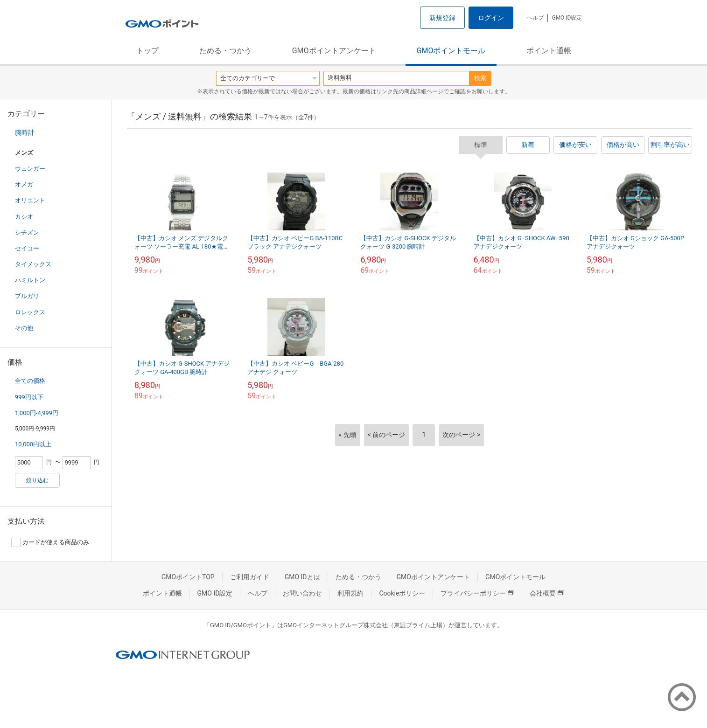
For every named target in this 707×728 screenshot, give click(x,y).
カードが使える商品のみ (50, 542)
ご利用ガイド (250, 577)
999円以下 (29, 397)
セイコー (27, 248)
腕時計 (25, 132)
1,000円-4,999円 (37, 413)
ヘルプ (535, 18)
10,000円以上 (33, 444)
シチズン (27, 232)
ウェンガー (30, 169)
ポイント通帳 (549, 51)
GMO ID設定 (567, 18)
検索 (480, 78)
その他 (24, 328)
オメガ (24, 184)
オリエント (30, 200)
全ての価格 (30, 381)
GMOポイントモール (451, 51)
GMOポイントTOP (188, 577)
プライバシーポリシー (477, 593)
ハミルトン (30, 280)
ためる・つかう (225, 51)
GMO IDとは (302, 577)
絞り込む (37, 480)
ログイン (491, 18)
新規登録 (442, 18)
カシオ (24, 217)
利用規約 (350, 593)
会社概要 (547, 593)
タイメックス (33, 264)
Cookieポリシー (402, 593)
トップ (147, 51)
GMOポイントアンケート (334, 51)
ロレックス (30, 312)
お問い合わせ (302, 593)
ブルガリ (27, 296)
